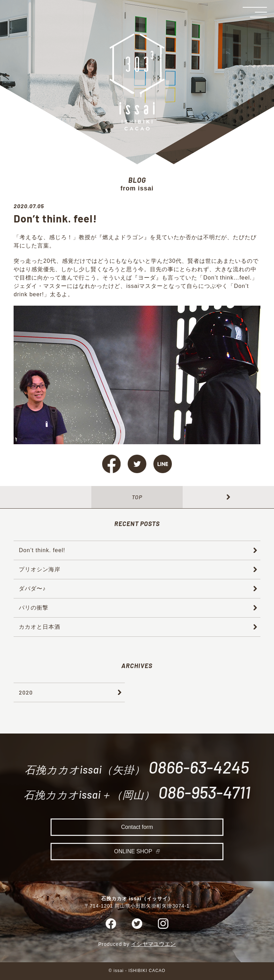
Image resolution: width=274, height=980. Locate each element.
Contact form (137, 829)
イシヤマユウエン (153, 946)
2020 (26, 692)
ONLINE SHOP (133, 853)
